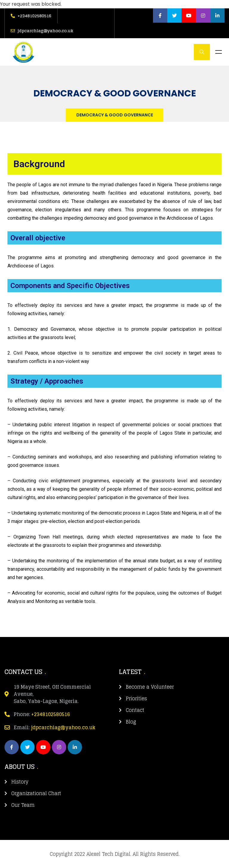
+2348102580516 (51, 714)
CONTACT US (23, 672)
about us (20, 767)
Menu (219, 52)
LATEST (130, 672)
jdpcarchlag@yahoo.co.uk (63, 727)
